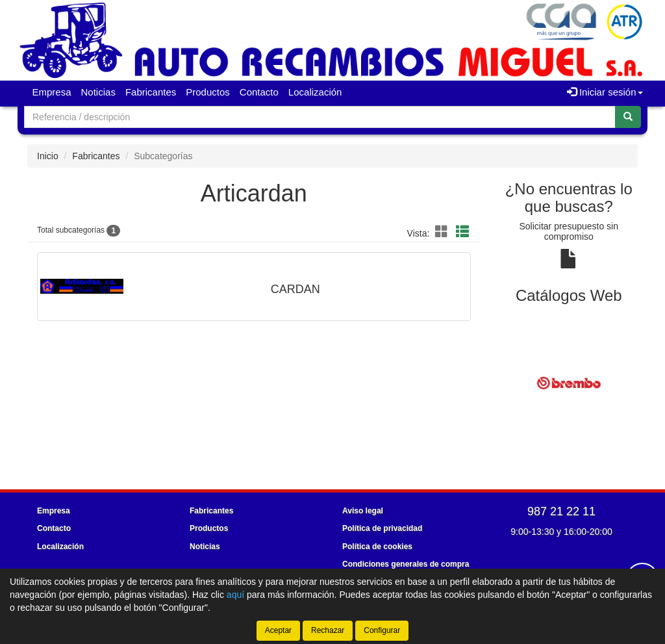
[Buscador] (320, 117)
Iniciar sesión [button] (605, 92)
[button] (444, 232)
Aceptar (278, 630)
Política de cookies (377, 547)
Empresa (52, 92)
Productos (208, 92)
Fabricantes (151, 92)
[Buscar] (628, 117)
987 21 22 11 (561, 511)
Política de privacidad (382, 528)
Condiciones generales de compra (406, 564)
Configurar (382, 630)
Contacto (259, 92)
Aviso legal (363, 511)
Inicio (48, 156)
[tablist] (569, 382)
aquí (235, 595)
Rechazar (328, 630)
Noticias (98, 92)
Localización (315, 92)
